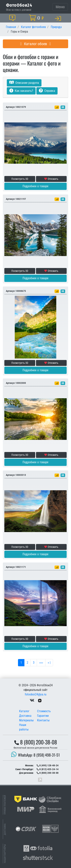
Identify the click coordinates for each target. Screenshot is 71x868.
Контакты (43, 720)
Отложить (51, 179)
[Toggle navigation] (60, 7)
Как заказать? (21, 91)
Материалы (26, 720)
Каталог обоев (36, 44)
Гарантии (43, 716)
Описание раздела (24, 83)
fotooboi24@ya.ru (36, 694)
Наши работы (24, 727)
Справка (47, 91)
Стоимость (44, 711)
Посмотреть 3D (20, 179)
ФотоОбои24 (19, 5)
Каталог (24, 711)
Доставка (25, 716)
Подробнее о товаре (35, 186)
